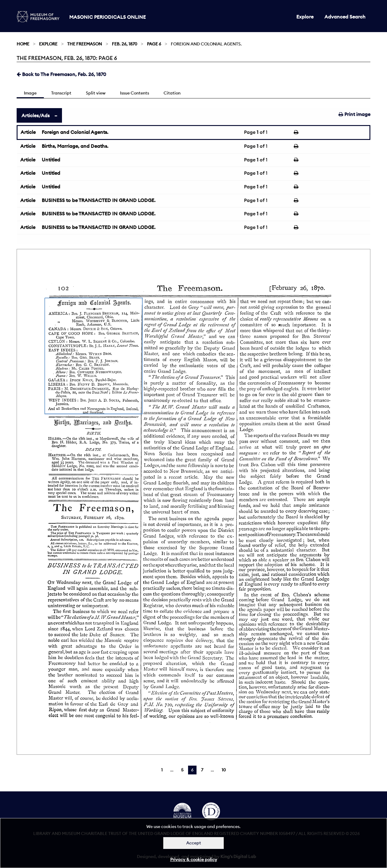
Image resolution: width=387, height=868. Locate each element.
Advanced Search (345, 17)
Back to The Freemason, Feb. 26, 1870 (61, 74)
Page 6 (154, 44)
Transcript (61, 93)
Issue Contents (135, 93)
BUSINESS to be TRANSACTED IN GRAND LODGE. (99, 200)
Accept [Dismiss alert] (194, 843)
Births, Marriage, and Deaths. (75, 146)
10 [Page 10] (224, 770)
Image (30, 93)
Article (28, 132)
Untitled (51, 160)
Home (23, 44)
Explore (305, 17)
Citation (172, 93)
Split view (96, 93)
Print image (354, 114)
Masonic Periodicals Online (107, 17)
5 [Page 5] (182, 770)
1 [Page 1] (162, 770)
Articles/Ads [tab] (36, 115)
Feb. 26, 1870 (125, 44)
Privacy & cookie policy (194, 860)
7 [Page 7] (202, 770)
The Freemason (85, 44)
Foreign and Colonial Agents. (75, 132)
